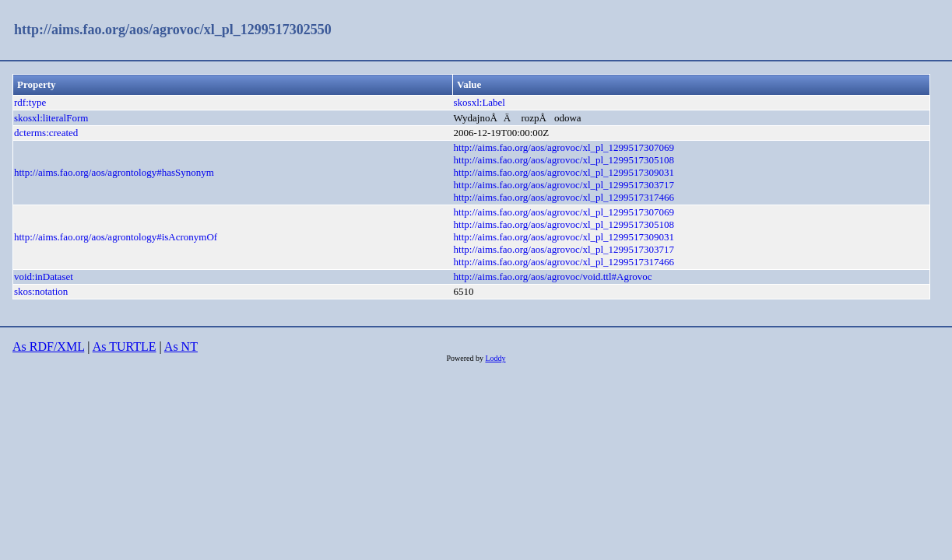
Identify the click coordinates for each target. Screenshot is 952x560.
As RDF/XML (48, 346)
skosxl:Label (480, 102)
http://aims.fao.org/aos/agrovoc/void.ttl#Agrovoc (553, 276)
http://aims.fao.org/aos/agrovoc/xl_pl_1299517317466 (564, 197)
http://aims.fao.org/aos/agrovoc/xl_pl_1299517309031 (564, 172)
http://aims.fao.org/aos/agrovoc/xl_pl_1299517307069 (564, 147)
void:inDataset (44, 276)
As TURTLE (125, 346)
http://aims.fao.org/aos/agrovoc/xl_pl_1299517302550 (173, 30)
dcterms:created (46, 133)
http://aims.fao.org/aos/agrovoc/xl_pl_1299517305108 (564, 160)
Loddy (495, 358)
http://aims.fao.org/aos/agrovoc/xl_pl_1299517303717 (564, 185)
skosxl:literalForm (51, 118)
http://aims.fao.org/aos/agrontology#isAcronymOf (116, 237)
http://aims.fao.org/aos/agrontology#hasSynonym (114, 172)
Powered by (465, 358)
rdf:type (30, 102)
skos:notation (41, 291)
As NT (181, 346)
